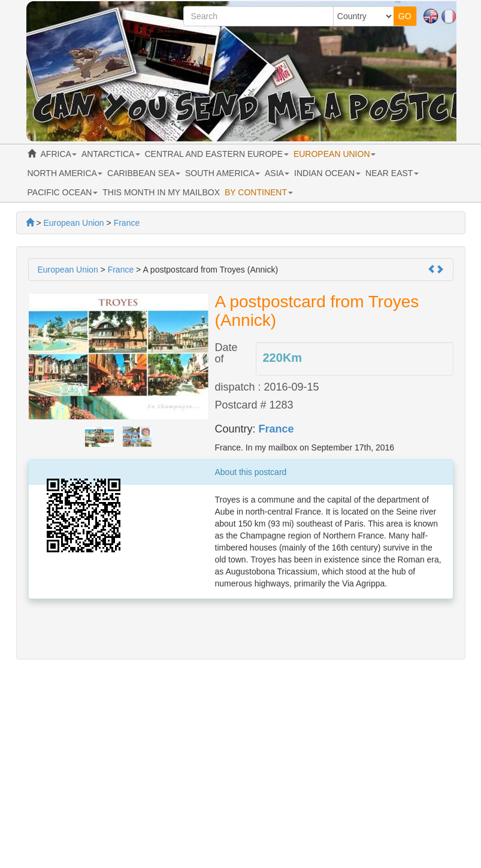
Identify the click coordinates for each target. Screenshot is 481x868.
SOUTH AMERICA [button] (223, 173)
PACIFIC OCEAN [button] (63, 192)
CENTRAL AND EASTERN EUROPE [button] (217, 154)
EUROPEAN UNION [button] (335, 154)
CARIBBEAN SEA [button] (144, 173)
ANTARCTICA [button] (111, 154)
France (276, 429)
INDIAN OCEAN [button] (327, 173)
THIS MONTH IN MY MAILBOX (161, 192)
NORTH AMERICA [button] (65, 173)
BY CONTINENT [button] (259, 192)
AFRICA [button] (59, 154)
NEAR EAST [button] (392, 173)
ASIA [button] (277, 173)
